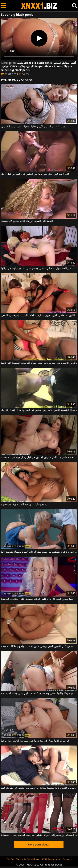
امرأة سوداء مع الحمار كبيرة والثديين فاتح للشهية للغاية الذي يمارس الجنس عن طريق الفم (39, 788)
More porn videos (39, 844)
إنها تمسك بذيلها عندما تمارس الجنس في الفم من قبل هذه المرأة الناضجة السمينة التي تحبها (39, 363)
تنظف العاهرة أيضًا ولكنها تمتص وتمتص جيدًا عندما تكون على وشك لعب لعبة (39, 693)
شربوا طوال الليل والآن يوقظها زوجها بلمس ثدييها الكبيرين (33, 127)
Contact (67, 859)
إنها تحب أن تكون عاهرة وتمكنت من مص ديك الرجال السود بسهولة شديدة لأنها (39, 552)
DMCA (10, 859)
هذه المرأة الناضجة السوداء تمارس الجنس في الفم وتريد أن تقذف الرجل (39, 410)
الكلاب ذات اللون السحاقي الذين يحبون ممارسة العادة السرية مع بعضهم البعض (39, 316)
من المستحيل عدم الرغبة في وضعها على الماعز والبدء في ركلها (36, 268)
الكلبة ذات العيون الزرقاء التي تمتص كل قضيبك (27, 221)
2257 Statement (51, 859)
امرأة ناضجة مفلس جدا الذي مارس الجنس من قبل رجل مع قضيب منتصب (39, 457)
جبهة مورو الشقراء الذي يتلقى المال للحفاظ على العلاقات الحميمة (37, 599)
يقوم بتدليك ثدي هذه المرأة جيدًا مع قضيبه (24, 505)
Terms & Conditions (28, 859)
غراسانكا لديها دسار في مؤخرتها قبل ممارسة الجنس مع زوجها (35, 741)
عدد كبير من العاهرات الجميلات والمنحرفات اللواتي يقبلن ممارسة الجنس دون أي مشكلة (39, 835)
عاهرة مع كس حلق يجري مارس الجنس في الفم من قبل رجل (35, 174)
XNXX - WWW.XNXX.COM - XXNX (39, 6)
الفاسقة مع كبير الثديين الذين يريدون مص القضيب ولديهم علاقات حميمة (39, 646)
